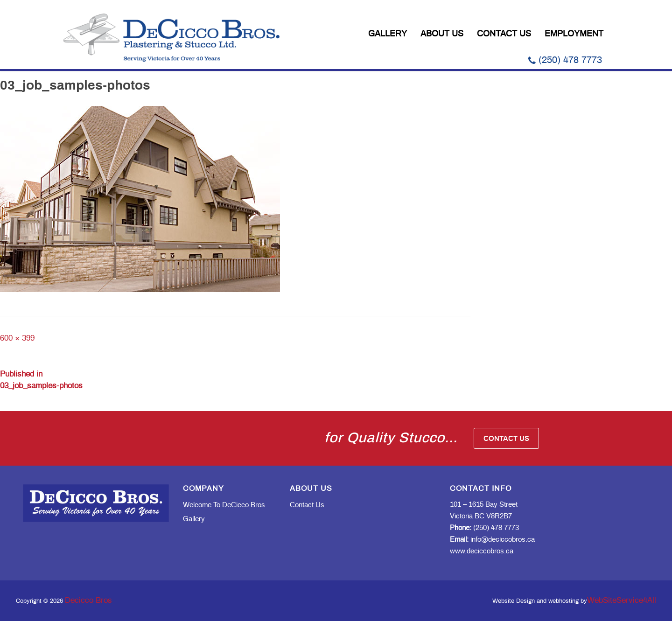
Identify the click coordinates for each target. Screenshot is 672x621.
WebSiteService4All (622, 600)
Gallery (388, 34)
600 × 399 (17, 338)
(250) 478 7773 (565, 60)
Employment (574, 34)
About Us (442, 34)
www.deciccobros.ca (482, 551)
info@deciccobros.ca (492, 540)
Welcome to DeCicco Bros (224, 505)
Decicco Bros (88, 600)
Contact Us (504, 34)
